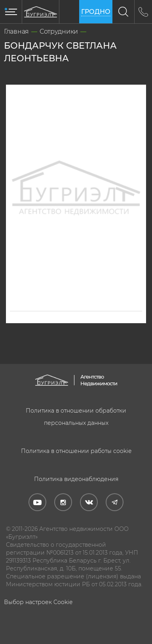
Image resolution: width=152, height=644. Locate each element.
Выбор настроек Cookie (38, 602)
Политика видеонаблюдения (76, 479)
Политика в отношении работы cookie (76, 451)
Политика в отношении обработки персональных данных (76, 417)
